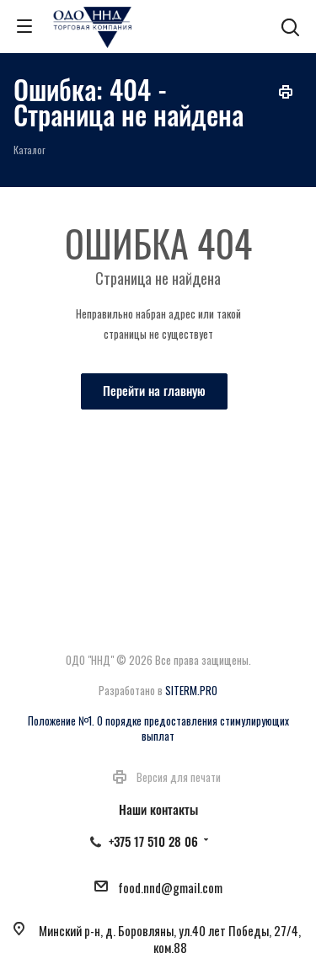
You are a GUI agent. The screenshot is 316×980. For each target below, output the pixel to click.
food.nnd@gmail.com (170, 887)
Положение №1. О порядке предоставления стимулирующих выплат (158, 728)
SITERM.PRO (191, 690)
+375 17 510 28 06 (153, 841)
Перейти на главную (154, 390)
